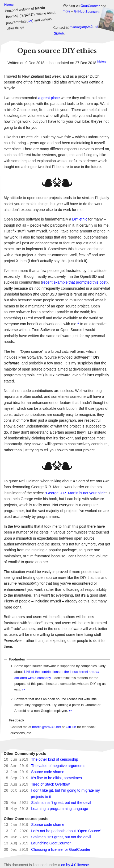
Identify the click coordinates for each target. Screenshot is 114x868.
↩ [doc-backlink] (24, 690)
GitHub (59, 34)
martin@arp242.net (84, 27)
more (67, 11)
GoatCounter (90, 6)
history (102, 61)
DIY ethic (80, 219)
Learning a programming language (60, 807)
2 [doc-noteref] (91, 356)
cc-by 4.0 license (75, 861)
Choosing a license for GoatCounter (61, 846)
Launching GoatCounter (51, 840)
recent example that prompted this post (74, 282)
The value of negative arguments (58, 765)
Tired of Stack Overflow (50, 783)
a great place (49, 98)
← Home (7, 5)
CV (30, 21)
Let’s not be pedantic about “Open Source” (66, 829)
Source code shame (48, 771)
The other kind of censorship (55, 759)
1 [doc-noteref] (78, 322)
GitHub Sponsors (87, 12)
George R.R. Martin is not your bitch (76, 493)
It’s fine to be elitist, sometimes (56, 777)
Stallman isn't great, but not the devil (61, 801)
